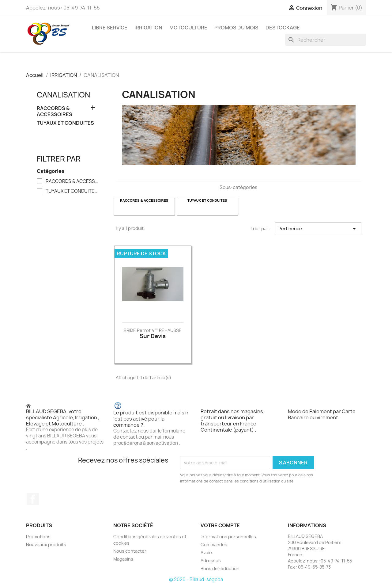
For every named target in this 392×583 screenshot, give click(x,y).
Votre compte (220, 525)
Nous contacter (130, 551)
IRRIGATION (148, 28)
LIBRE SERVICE (110, 28)
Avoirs (207, 553)
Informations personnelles (228, 537)
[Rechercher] (326, 40)
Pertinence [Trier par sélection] (318, 229)
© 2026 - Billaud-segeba (196, 579)
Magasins (123, 559)
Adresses (211, 560)
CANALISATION (63, 95)
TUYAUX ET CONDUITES (65, 123)
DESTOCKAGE (283, 28)
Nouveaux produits (46, 545)
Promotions (38, 537)
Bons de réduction (220, 568)
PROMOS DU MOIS (236, 28)
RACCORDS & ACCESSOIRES (55, 111)
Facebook (33, 499)
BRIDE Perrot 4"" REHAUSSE (153, 330)
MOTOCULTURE (188, 28)
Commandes (214, 545)
